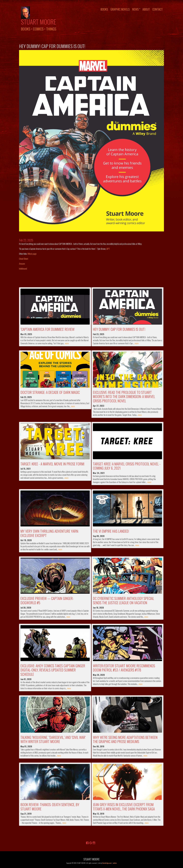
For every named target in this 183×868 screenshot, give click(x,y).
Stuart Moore (39, 22)
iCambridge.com (107, 863)
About (146, 9)
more (67, 343)
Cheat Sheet (24, 259)
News (135, 9)
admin (115, 863)
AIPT (108, 249)
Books (104, 9)
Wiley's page (32, 254)
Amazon (22, 264)
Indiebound (23, 269)
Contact (158, 9)
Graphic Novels (120, 9)
